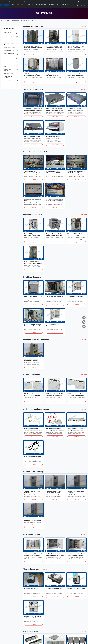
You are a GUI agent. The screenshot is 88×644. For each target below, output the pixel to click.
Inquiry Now (33, 54)
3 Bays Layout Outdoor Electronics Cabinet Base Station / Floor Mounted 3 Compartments (55, 75)
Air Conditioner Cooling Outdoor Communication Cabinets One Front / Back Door (54, 48)
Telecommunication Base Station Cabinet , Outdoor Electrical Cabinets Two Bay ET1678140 (76, 555)
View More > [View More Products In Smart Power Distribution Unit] (84, 152)
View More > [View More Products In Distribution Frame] (84, 632)
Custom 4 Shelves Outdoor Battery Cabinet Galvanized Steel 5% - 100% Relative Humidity (33, 263)
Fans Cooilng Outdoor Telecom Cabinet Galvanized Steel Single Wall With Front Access (76, 75)
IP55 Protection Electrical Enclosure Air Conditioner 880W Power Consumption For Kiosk (76, 395)
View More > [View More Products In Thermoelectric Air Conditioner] (84, 569)
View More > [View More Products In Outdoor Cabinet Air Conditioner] (84, 340)
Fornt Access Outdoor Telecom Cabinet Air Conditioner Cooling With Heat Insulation (76, 48)
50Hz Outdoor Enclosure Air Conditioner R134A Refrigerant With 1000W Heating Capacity (32, 395)
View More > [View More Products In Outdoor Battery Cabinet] (84, 214)
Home (13, 5)
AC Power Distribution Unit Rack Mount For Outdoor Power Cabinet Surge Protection (55, 201)
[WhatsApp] (84, 326)
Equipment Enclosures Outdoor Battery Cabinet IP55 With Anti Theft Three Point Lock (54, 235)
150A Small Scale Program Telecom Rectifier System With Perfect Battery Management (75, 110)
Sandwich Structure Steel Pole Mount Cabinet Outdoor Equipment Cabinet (75, 298)
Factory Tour (54, 5)
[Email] (84, 318)
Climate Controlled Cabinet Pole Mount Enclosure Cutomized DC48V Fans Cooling (54, 298)
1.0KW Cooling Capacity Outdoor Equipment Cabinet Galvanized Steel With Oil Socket (33, 75)
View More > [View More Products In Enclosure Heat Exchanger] (84, 472)
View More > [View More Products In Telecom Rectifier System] (84, 89)
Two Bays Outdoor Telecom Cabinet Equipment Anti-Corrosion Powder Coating (55, 555)
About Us (31, 5)
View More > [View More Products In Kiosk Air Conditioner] (84, 374)
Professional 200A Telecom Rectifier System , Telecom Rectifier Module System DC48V (54, 138)
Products (21, 5)
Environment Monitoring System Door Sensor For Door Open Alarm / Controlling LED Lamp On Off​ (33, 458)
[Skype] (84, 322)
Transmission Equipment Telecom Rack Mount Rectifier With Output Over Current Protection (33, 110)
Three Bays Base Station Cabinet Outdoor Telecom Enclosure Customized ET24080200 (33, 555)
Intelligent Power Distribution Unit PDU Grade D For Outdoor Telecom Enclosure (76, 173)
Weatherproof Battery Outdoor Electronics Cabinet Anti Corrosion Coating (75, 235)
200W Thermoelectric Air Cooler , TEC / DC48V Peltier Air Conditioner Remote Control (55, 590)
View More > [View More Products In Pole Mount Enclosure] (84, 277)
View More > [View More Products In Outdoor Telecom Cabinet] (84, 27)
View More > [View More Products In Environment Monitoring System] (84, 409)
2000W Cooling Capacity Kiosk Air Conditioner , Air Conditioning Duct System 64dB (55, 395)
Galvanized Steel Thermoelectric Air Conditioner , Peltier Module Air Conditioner (33, 618)
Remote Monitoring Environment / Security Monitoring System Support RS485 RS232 (76, 430)
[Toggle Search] (77, 5)
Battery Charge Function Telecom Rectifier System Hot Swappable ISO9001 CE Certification (55, 110)
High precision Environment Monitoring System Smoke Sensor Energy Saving (55, 430)
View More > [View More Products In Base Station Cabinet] (84, 534)
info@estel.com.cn (83, 1)
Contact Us (64, 5)
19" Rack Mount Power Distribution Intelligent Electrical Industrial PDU (33, 173)
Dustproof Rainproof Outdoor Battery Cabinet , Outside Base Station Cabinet (32, 235)
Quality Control (41, 5)
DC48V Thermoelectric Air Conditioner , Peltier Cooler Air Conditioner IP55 (32, 590)
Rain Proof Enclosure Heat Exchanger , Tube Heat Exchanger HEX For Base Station (33, 521)
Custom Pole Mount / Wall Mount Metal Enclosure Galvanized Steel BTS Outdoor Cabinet (33, 326)
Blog (72, 5)
